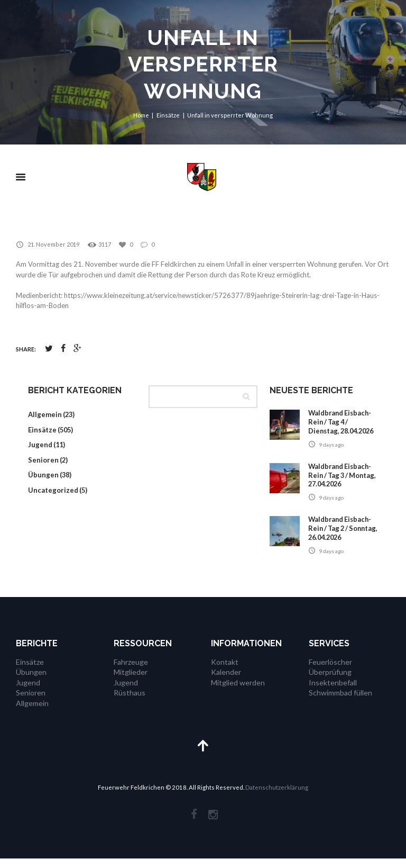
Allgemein (45, 414)
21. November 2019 (53, 244)
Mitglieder (131, 681)
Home (141, 115)
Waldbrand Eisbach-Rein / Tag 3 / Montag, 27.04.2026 (341, 484)
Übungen (43, 475)
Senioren (43, 460)
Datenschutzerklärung (277, 797)
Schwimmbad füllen (340, 702)
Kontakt (225, 671)
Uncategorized (53, 490)
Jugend (40, 445)
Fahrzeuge (131, 671)
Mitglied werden (238, 691)
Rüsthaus (130, 702)
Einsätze (169, 115)
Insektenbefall (333, 691)
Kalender (226, 681)
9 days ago (331, 454)
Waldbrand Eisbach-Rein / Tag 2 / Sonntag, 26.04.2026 (342, 538)
